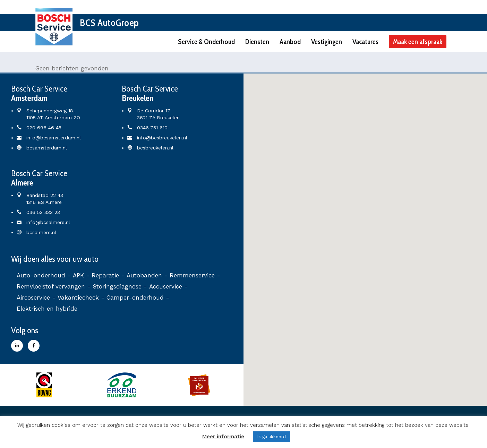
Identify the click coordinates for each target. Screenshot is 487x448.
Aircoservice (33, 298)
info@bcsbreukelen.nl (162, 138)
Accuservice (166, 286)
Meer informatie (223, 437)
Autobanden (144, 275)
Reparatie (105, 275)
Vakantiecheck (78, 298)
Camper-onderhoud (135, 298)
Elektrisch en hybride (47, 309)
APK (78, 275)
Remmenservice (192, 275)
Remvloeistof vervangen (51, 286)
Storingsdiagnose (117, 286)
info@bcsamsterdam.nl (54, 138)
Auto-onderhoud (41, 275)
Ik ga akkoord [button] (271, 437)
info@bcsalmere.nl (48, 222)
